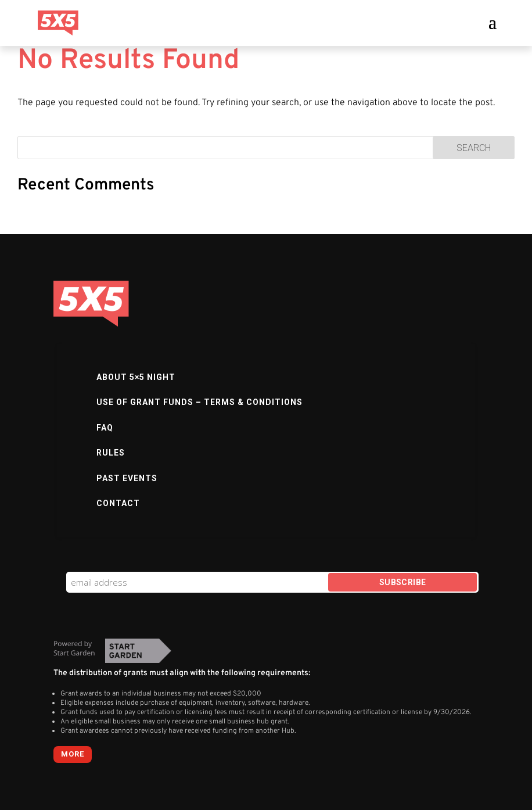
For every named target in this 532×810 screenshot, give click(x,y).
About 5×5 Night (136, 377)
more (73, 754)
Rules (111, 453)
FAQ (105, 428)
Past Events (127, 478)
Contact (118, 503)
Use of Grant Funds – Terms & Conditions (199, 402)
